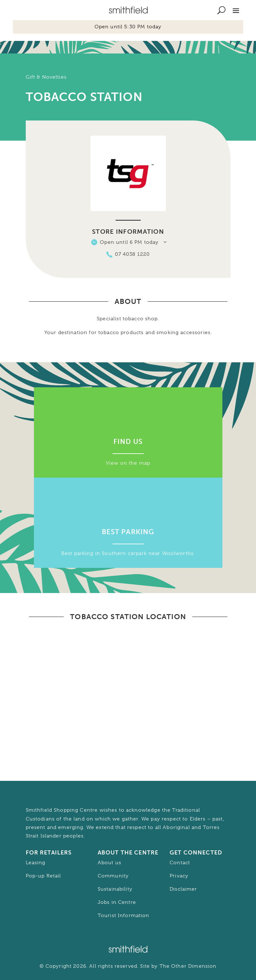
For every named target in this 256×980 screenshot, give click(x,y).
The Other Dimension (188, 966)
